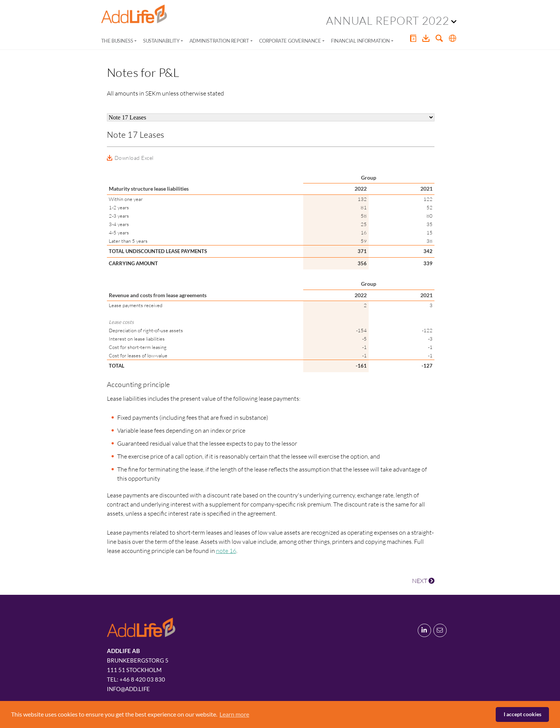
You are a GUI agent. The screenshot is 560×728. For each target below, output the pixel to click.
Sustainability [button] (161, 41)
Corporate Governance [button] (290, 41)
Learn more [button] (234, 714)
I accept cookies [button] (523, 714)
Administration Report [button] (219, 41)
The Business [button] (117, 41)
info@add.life (128, 689)
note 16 (226, 551)
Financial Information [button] (360, 41)
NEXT (423, 581)
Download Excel (134, 158)
